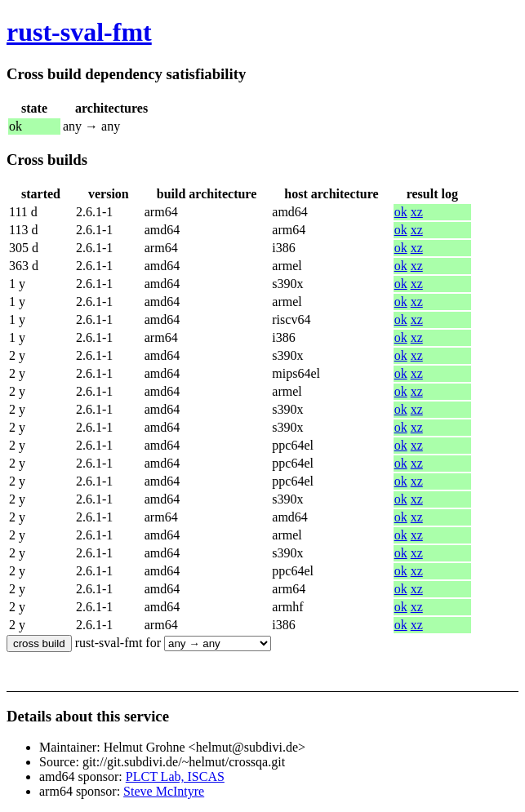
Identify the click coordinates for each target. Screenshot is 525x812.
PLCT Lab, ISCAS (175, 777)
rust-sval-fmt (79, 32)
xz (417, 212)
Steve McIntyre (164, 791)
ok (401, 212)
